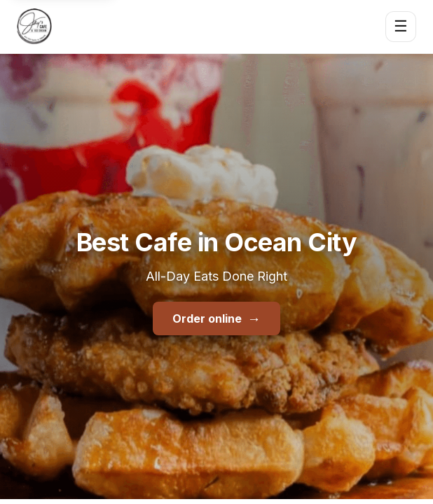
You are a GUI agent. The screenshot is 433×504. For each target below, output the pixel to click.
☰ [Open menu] (401, 26)
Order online (216, 318)
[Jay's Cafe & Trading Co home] (34, 27)
